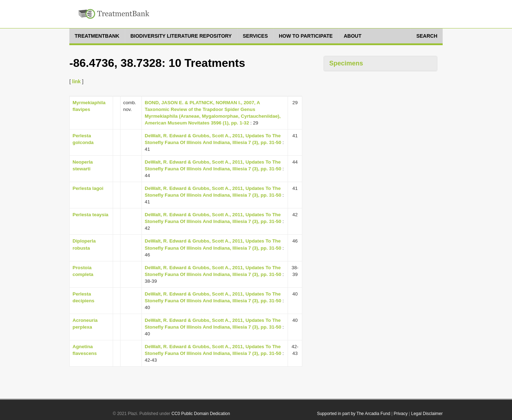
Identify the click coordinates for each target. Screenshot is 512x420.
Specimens (346, 63)
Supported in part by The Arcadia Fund (353, 414)
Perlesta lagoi (88, 188)
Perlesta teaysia (90, 215)
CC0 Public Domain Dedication (201, 414)
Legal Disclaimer (427, 414)
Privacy (401, 414)
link (76, 81)
